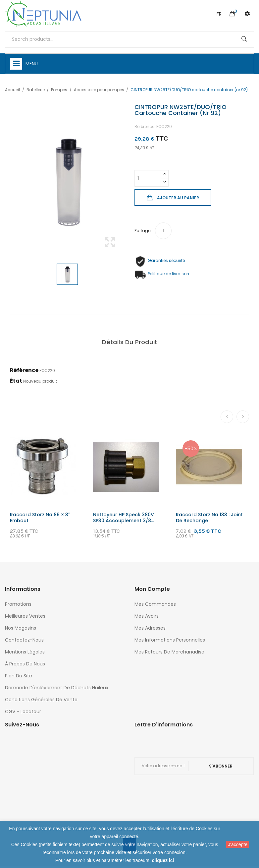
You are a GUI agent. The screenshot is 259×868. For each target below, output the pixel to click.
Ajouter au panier (178, 198)
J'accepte (238, 844)
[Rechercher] (129, 39)
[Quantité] (148, 178)
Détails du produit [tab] (130, 342)
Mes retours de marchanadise (169, 652)
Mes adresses (150, 628)
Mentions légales (25, 652)
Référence (24, 370)
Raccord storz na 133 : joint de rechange (209, 518)
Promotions (18, 604)
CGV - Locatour (23, 712)
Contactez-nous (24, 640)
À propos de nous (25, 664)
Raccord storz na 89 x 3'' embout (40, 518)
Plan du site (19, 676)
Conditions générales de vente (41, 700)
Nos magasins (21, 628)
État (16, 381)
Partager (163, 231)
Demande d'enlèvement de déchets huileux (57, 688)
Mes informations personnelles (170, 640)
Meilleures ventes (25, 616)
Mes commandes (155, 604)
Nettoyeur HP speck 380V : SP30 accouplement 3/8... (125, 518)
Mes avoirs (147, 616)
